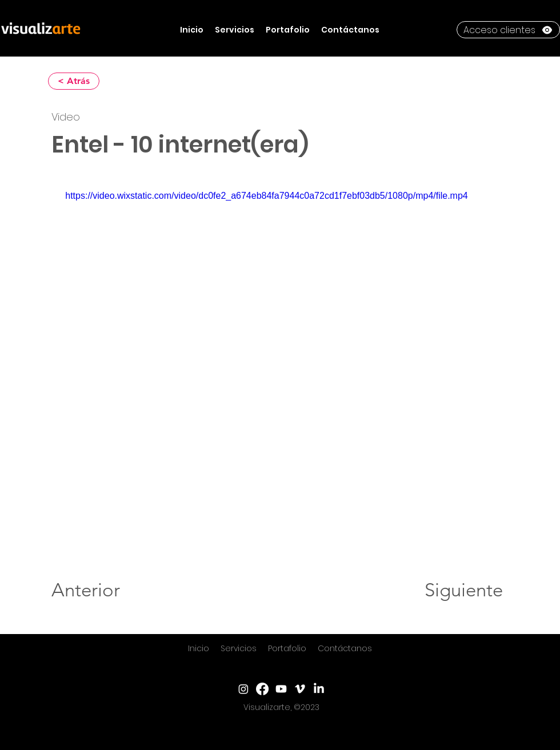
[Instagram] (243, 689)
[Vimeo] (300, 689)
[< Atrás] (74, 81)
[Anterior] (89, 590)
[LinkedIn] (319, 689)
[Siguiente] (464, 590)
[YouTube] (281, 689)
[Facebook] (262, 689)
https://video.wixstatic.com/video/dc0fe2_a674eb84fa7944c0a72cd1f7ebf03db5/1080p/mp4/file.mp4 (267, 196)
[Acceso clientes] (508, 30)
